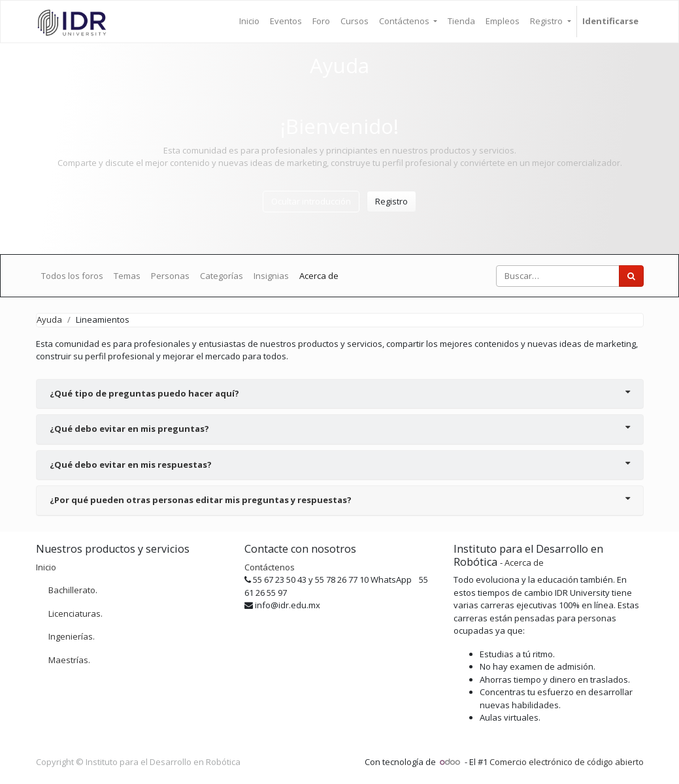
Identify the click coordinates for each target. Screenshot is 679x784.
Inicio (46, 567)
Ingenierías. (72, 636)
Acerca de (319, 276)
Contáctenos (270, 567)
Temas (127, 276)
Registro (391, 201)
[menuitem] (249, 22)
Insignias (271, 276)
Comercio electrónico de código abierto (567, 762)
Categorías (222, 276)
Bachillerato (72, 590)
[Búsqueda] (631, 276)
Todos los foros (72, 276)
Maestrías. (69, 660)
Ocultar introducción (311, 201)
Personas (170, 276)
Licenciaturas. (75, 613)
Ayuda (49, 319)
